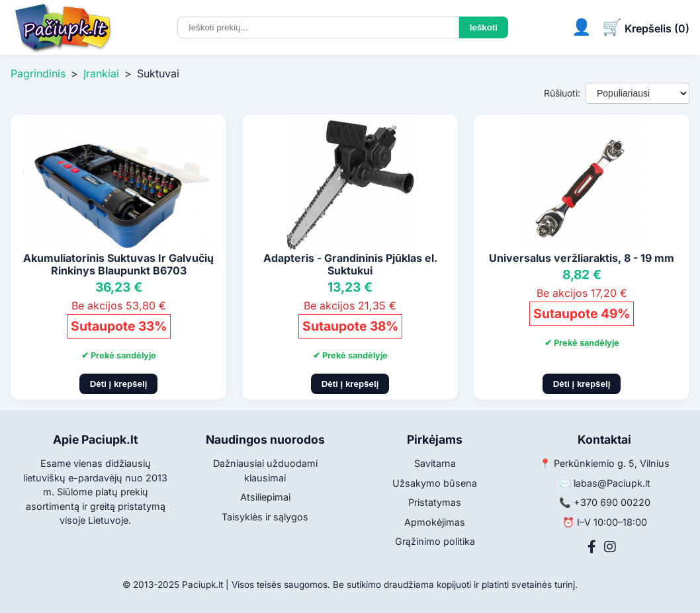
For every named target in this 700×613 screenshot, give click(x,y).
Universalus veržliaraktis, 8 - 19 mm (582, 258)
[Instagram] (610, 547)
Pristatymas (435, 502)
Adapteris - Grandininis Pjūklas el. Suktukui (350, 264)
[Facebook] (592, 547)
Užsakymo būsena (435, 483)
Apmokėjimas (435, 522)
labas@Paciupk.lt (612, 483)
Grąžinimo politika (435, 541)
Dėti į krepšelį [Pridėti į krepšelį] (119, 384)
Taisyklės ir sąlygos (265, 517)
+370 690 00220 (612, 502)
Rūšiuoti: (562, 93)
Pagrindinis (38, 73)
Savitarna (435, 463)
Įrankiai (101, 73)
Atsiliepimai (265, 497)
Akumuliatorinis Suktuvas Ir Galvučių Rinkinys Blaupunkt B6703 (118, 264)
